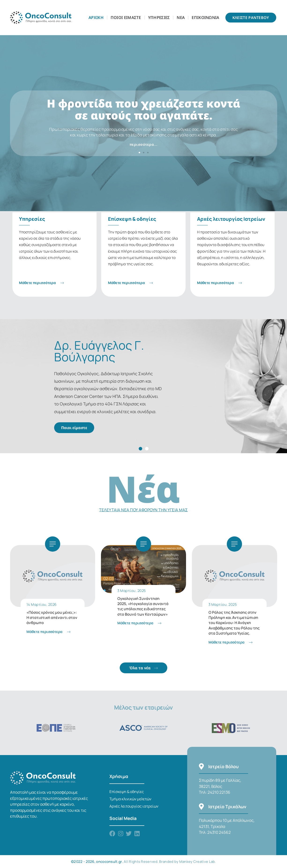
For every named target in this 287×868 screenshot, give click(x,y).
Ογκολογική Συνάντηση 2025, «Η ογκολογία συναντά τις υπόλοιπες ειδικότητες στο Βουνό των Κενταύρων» (143, 606)
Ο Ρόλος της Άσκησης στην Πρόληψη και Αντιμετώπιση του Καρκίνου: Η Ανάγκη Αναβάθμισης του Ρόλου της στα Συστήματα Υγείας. (234, 623)
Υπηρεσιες (159, 17)
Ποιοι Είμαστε (126, 17)
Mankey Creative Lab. (198, 862)
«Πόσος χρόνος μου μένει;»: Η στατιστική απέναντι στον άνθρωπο (52, 618)
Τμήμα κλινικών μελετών (130, 799)
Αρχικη (96, 17)
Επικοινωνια (205, 17)
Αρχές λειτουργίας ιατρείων (134, 806)
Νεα (181, 17)
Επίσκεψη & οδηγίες (127, 792)
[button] (139, 153)
